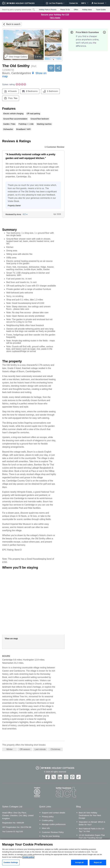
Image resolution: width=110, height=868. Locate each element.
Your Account (99, 3)
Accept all (79, 862)
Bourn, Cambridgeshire (24, 75)
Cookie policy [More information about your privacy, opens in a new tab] (28, 857)
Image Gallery (16, 57)
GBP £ (85, 3)
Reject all (98, 862)
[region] (55, 854)
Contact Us (73, 3)
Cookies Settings (11, 862)
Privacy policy (48, 817)
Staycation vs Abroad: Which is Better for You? (92, 823)
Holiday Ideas (87, 10)
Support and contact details (53, 813)
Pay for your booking (51, 836)
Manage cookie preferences (54, 824)
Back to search (13, 24)
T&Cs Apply (55, 18)
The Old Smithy (16, 66)
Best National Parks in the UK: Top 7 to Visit (92, 830)
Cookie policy (48, 820)
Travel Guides (101, 10)
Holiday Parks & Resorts (48, 10)
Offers (76, 10)
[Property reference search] (34, 10)
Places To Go (65, 10)
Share (58, 68)
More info (46, 828)
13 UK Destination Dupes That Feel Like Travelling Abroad (92, 837)
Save (51, 68)
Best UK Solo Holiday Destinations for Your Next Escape (90, 815)
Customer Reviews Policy (53, 832)
